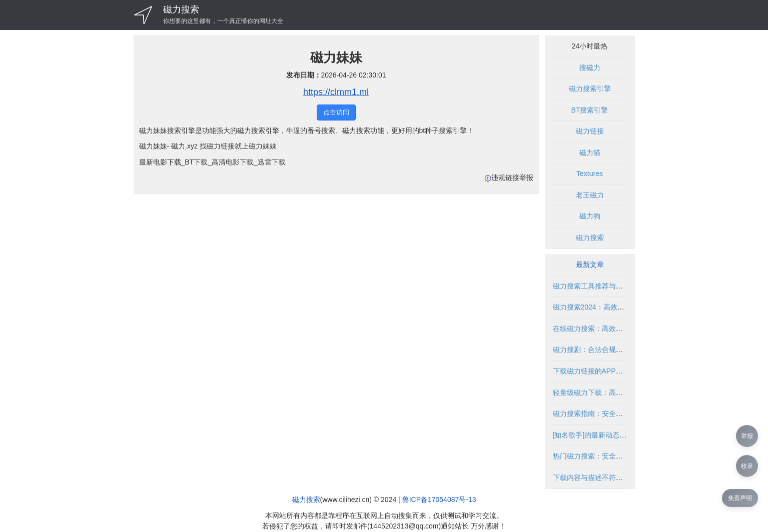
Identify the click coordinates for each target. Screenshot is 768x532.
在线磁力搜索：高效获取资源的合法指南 (616, 328)
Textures (590, 173)
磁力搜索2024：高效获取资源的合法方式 (617, 307)
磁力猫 (590, 152)
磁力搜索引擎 (590, 88)
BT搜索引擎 (590, 110)
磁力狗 (590, 216)
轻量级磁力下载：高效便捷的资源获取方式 (619, 392)
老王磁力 (590, 195)
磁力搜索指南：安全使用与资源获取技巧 (616, 413)
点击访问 (336, 112)
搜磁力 (590, 67)
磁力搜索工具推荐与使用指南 (598, 286)
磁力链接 (590, 131)
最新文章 (590, 264)
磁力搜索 (181, 9)
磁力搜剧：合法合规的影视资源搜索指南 (616, 349)
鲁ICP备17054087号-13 (439, 499)
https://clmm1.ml (336, 92)
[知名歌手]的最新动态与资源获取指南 (611, 435)
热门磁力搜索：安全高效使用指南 (605, 456)
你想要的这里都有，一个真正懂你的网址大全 (223, 21)
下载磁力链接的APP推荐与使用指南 (609, 371)
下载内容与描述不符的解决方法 (602, 477)
